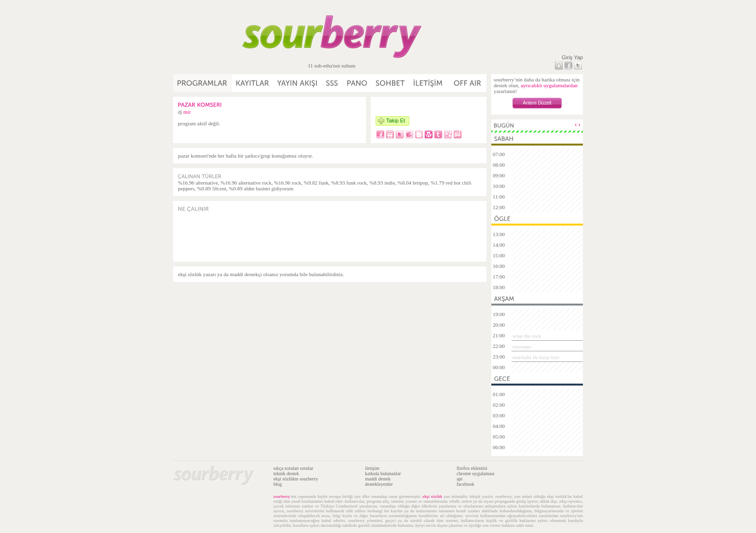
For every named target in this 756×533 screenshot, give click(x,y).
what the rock (527, 336)
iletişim (372, 468)
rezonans (522, 346)
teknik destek (286, 473)
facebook (466, 484)
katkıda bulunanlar (383, 473)
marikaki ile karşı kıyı (536, 357)
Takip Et (396, 120)
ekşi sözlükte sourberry (296, 479)
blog (278, 484)
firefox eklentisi (472, 468)
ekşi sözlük (432, 496)
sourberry (282, 496)
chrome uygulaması (476, 473)
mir (187, 112)
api (459, 479)
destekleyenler (379, 484)
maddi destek (378, 479)
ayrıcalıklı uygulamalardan (549, 85)
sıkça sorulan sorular (293, 468)
